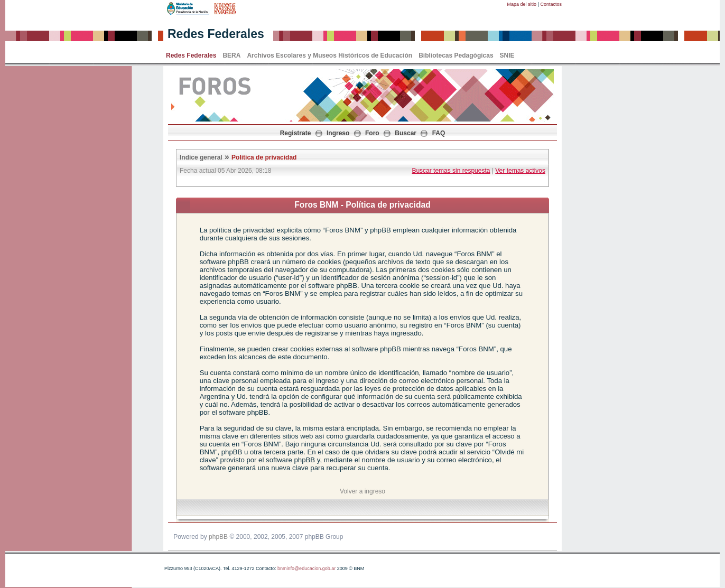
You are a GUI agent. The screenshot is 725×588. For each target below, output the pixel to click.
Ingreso (338, 133)
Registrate (296, 133)
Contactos (551, 4)
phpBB (218, 537)
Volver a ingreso (362, 491)
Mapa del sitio (522, 4)
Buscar (406, 133)
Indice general (201, 157)
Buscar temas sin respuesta (451, 171)
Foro (372, 133)
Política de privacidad (264, 157)
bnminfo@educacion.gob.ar (306, 568)
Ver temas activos (520, 171)
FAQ (439, 133)
